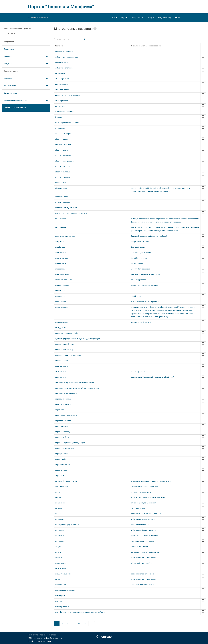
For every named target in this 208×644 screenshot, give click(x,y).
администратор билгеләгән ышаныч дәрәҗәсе (75, 382)
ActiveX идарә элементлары (67, 57)
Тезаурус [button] (26, 57)
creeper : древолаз (139, 280)
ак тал (58, 579)
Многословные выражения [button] (26, 101)
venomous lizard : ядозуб (141, 322)
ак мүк (58, 552)
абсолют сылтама (63, 172)
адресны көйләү (62, 437)
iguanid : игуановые (139, 258)
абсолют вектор (62, 150)
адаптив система (62, 361)
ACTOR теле (60, 73)
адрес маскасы (62, 426)
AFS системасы (62, 84)
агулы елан (60, 296)
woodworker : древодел (140, 269)
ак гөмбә (59, 508)
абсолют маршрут (63, 166)
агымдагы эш (61, 328)
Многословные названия (15, 108)
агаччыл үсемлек (63, 285)
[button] (137, 18)
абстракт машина (63, 202)
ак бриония (60, 503)
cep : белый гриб (138, 508)
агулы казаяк (61, 302)
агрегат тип (60, 291)
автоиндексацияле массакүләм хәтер (71, 213)
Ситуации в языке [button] (26, 93)
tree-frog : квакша (138, 247)
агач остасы (60, 269)
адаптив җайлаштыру (64, 350)
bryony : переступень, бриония (143, 503)
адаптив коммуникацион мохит (68, 355)
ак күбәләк (60, 536)
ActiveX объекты (62, 62)
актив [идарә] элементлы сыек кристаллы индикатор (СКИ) (80, 612)
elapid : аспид (137, 296)
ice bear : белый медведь (141, 492)
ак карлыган (60, 519)
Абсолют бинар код (63, 144)
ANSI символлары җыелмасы (68, 95)
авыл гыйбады (61, 219)
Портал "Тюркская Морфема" (61, 7)
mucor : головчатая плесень (143, 541)
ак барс (58, 497)
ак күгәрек (60, 541)
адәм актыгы (61, 372)
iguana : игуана (137, 263)
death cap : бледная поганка (143, 574)
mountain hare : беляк (140, 546)
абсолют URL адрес (63, 134)
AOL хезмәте (60, 106)
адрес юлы (60, 475)
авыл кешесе (61, 227)
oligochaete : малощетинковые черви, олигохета (151, 481)
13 (85, 624)
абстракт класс (62, 197)
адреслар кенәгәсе (63, 421)
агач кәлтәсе (61, 263)
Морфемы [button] (26, 79)
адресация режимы (63, 399)
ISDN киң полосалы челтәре (67, 123)
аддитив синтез (62, 366)
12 (79, 624)
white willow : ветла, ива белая (143, 557)
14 (92, 624)
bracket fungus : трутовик (141, 252)
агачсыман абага (62, 274)
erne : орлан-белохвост (140, 525)
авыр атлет (60, 242)
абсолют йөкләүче (63, 155)
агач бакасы (60, 247)
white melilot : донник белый (143, 585)
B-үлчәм (59, 117)
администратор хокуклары (66, 393)
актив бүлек (60, 596)
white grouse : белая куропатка (144, 530)
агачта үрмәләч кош (64, 280)
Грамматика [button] (26, 49)
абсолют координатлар (65, 161)
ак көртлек (60, 530)
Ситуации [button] (26, 64)
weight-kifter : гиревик (140, 242)
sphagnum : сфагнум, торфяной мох (145, 552)
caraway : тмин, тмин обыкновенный (146, 514)
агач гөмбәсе (61, 252)
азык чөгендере (62, 486)
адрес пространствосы (65, 448)
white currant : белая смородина (144, 519)
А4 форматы (60, 128)
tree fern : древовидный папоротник (146, 274)
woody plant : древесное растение (145, 285)
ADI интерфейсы (62, 79)
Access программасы (64, 51)
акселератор (60, 568)
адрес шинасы (61, 470)
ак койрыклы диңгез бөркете (67, 525)
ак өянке (59, 557)
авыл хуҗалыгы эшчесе (65, 236)
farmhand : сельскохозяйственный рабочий (149, 236)
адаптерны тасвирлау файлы (67, 333)
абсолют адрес (61, 139)
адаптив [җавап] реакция (66, 344)
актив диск (60, 601)
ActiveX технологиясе (64, 68)
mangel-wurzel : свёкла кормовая (144, 486)
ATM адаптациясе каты (65, 112)
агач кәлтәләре (62, 258)
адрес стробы (61, 459)
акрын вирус (60, 563)
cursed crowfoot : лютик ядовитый (145, 302)
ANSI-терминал (62, 101)
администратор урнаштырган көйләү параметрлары (77, 388)
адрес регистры (62, 454)
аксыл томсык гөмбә (64, 574)
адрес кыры (60, 410)
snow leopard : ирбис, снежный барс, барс (148, 497)
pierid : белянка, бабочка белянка (145, 536)
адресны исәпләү (63, 432)
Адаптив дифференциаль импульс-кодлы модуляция (78, 339)
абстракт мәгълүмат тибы (66, 208)
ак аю (58, 492)
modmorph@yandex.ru (42, 641)
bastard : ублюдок (138, 372)
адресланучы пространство (67, 415)
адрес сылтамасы (63, 465)
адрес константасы (63, 404)
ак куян (58, 546)
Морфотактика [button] (26, 86)
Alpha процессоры (63, 90)
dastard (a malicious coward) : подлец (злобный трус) (153, 377)
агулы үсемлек (61, 307)
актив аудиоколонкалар (65, 590)
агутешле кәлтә (62, 322)
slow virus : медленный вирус (143, 563)
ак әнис (58, 514)
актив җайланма (62, 607)
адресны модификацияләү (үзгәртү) (70, 443)
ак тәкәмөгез (61, 585)
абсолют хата (61, 183)
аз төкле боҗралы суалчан (66, 481)
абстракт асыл (61, 188)
